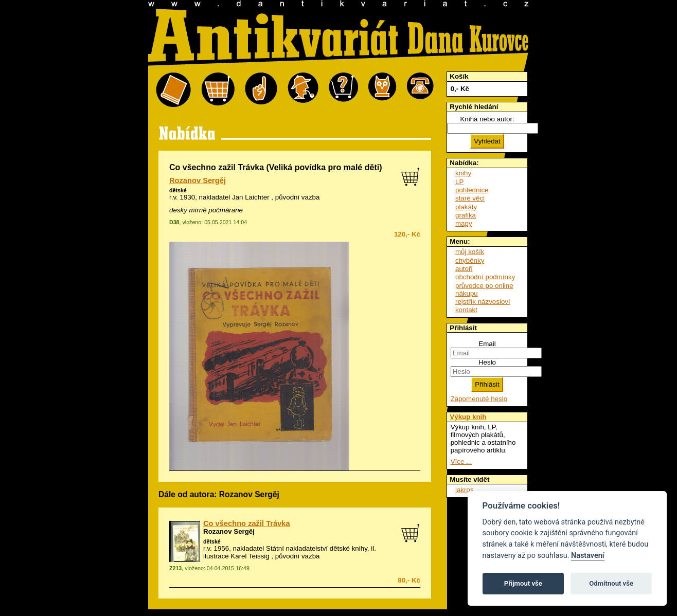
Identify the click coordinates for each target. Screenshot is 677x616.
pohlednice (472, 190)
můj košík (470, 252)
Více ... (461, 461)
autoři (464, 269)
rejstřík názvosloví (483, 302)
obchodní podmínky (485, 277)
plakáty (466, 207)
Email (487, 344)
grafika (466, 215)
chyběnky (470, 260)
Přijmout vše (523, 583)
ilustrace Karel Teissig (236, 556)
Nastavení (588, 556)
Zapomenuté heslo (479, 399)
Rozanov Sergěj (198, 180)
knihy (463, 173)
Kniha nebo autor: (487, 119)
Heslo (487, 362)
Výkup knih (468, 417)
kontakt (466, 310)
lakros (465, 490)
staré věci (470, 198)
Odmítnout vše (611, 583)
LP (459, 182)
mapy (464, 223)
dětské (178, 190)
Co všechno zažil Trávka (247, 523)
